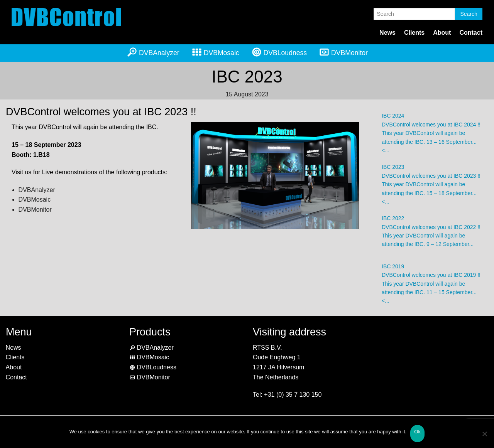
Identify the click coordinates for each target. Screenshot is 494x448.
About (442, 33)
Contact (471, 33)
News (387, 33)
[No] (484, 439)
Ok (417, 432)
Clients (414, 33)
